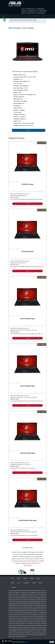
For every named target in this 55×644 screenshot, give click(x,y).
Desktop (25, 578)
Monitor (32, 578)
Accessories (26, 583)
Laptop (19, 578)
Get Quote (29, 130)
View (27, 204)
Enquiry (40, 583)
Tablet (38, 578)
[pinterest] (50, 642)
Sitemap (26, 642)
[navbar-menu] (3, 16)
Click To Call (7, 641)
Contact (34, 583)
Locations (13, 587)
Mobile (13, 583)
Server (19, 583)
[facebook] (53, 642)
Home (13, 578)
